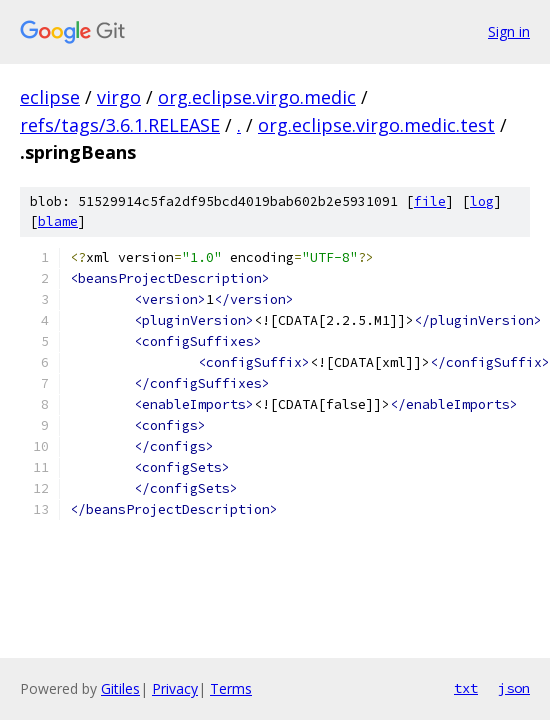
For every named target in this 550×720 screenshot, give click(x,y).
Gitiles (120, 688)
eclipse (50, 97)
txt (466, 688)
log (482, 201)
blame (58, 221)
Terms (231, 688)
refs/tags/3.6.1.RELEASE (120, 125)
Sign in (509, 31)
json (514, 688)
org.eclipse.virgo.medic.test (376, 125)
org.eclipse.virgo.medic (257, 97)
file (430, 201)
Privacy (175, 688)
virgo (119, 97)
